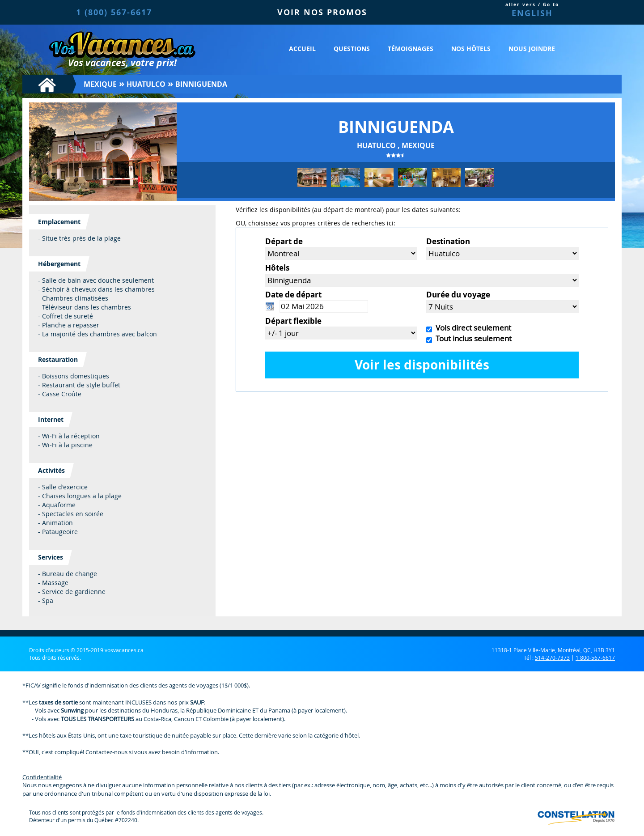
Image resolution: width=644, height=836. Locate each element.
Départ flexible (293, 321)
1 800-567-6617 (595, 658)
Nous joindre (532, 49)
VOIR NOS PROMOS (322, 12)
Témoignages (411, 49)
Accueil (302, 49)
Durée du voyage (458, 295)
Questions (352, 49)
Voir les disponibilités (422, 365)
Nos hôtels (471, 49)
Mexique (100, 84)
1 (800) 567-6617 (114, 12)
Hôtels (277, 268)
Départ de (284, 241)
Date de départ (293, 295)
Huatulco (146, 84)
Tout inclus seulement (472, 338)
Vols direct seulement (472, 328)
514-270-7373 (552, 658)
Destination (448, 241)
